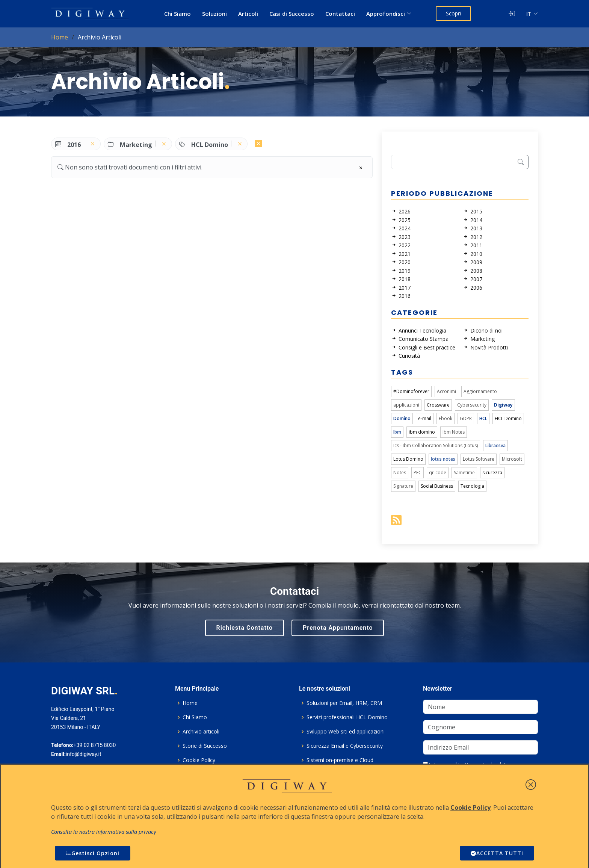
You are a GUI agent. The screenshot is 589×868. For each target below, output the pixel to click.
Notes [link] (400, 473)
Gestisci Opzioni (93, 853)
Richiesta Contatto (245, 628)
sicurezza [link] (492, 473)
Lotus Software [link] (479, 459)
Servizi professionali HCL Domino (347, 717)
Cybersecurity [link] (472, 405)
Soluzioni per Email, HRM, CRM (344, 703)
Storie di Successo (205, 746)
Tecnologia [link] (472, 486)
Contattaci (340, 14)
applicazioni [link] (406, 405)
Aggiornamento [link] (480, 391)
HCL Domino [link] (508, 418)
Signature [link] (403, 486)
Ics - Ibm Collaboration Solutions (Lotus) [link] (436, 445)
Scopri (453, 13)
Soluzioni (214, 14)
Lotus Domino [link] (408, 459)
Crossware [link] (438, 405)
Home (60, 37)
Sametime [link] (464, 473)
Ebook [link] (446, 418)
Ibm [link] (397, 432)
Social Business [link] (437, 486)
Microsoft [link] (512, 459)
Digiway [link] (503, 405)
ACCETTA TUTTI (497, 853)
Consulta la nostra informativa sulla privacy (104, 832)
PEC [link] (418, 473)
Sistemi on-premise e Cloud (340, 760)
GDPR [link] (466, 418)
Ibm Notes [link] (454, 432)
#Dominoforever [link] (411, 391)
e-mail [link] (425, 418)
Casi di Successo (292, 14)
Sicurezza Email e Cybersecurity (345, 746)
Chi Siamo (177, 14)
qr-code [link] (438, 473)
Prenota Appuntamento (338, 628)
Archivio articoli (201, 732)
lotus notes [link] (443, 459)
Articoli (248, 14)
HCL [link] (483, 418)
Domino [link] (402, 418)
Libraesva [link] (495, 445)
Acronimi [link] (446, 391)
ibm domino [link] (422, 432)
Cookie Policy (199, 760)
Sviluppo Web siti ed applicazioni (346, 732)
